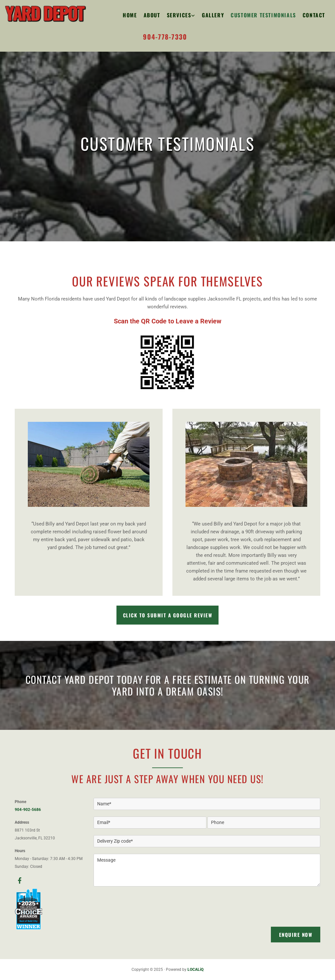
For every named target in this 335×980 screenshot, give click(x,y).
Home (130, 15)
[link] (178, 15)
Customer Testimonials (263, 15)
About (152, 15)
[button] (168, 615)
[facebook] (20, 880)
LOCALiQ (195, 970)
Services (179, 15)
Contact (314, 15)
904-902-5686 (28, 810)
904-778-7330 (165, 37)
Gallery (213, 15)
